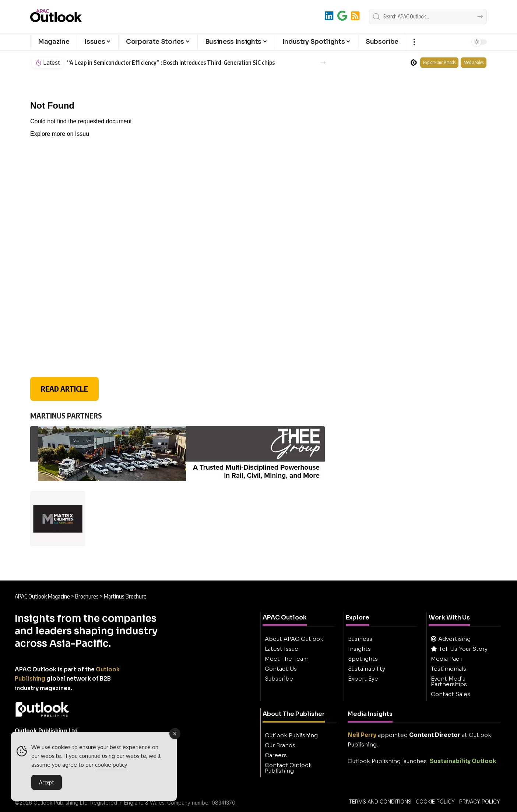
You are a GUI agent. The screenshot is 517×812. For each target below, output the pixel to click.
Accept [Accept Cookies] (47, 783)
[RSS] (355, 16)
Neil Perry (362, 735)
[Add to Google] (342, 16)
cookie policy (111, 765)
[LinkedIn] (329, 16)
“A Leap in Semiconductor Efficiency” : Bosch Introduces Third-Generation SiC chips (171, 63)
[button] (414, 42)
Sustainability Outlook (463, 761)
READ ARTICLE (64, 389)
